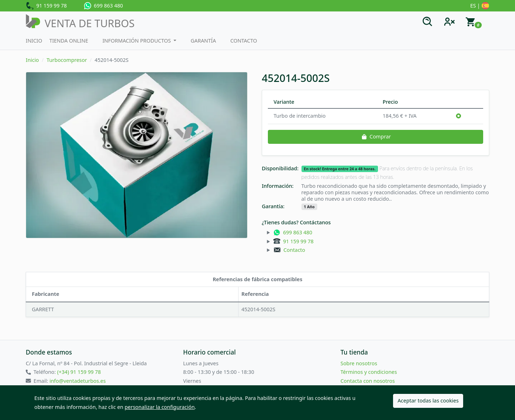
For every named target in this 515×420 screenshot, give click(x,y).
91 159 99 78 (46, 6)
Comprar (376, 136)
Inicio (34, 41)
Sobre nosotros (359, 363)
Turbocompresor (67, 60)
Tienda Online (69, 41)
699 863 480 (104, 6)
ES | (480, 6)
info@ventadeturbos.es (77, 381)
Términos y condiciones (369, 372)
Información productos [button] (137, 41)
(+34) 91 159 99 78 (79, 372)
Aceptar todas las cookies (428, 401)
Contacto (244, 41)
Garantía (203, 41)
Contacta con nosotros (368, 381)
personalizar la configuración (160, 407)
